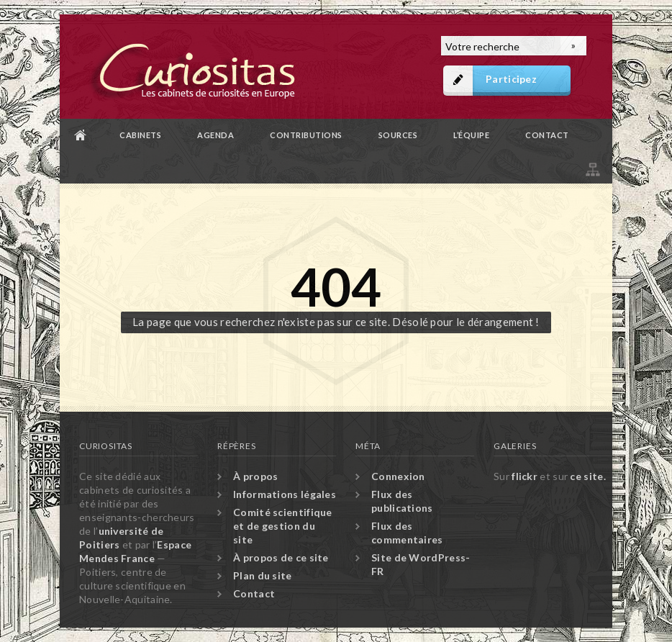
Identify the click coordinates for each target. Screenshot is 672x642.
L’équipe (471, 135)
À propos (255, 476)
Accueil (81, 135)
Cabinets (140, 135)
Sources (398, 135)
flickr (525, 476)
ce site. (587, 476)
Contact (547, 135)
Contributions (306, 135)
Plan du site (591, 167)
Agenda (215, 135)
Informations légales (285, 494)
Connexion (398, 476)
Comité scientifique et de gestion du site (283, 526)
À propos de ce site (281, 557)
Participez (511, 79)
